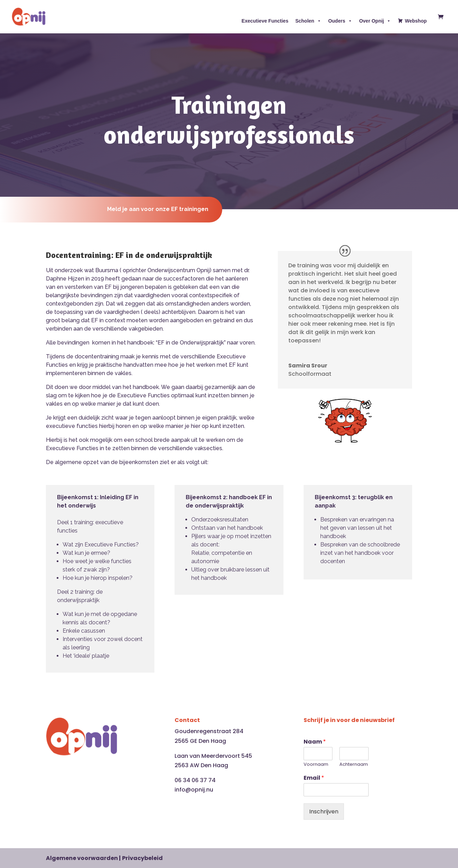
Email (314, 778)
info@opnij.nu (194, 790)
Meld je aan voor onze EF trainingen (154, 209)
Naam (315, 742)
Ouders (340, 21)
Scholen (308, 21)
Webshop (416, 21)
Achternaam (354, 765)
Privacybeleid (142, 858)
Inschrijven (324, 812)
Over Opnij (375, 21)
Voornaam (316, 765)
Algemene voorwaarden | (83, 858)
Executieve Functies (265, 21)
